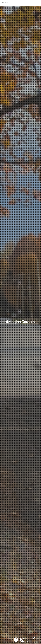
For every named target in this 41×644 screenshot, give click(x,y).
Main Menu (20, 3)
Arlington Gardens (20, 322)
